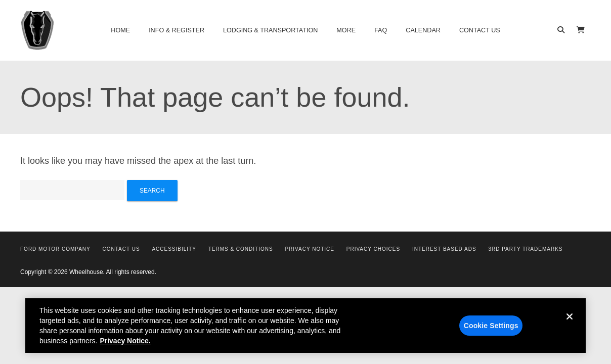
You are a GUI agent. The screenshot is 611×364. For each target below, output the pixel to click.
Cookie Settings (491, 329)
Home (120, 30)
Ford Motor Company (55, 249)
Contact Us (480, 30)
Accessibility (174, 249)
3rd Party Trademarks (525, 249)
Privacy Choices (373, 249)
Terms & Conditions (241, 249)
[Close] (570, 328)
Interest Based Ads (444, 249)
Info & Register (177, 30)
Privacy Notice (310, 249)
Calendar (423, 30)
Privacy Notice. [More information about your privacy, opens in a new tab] (125, 344)
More (346, 30)
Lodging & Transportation (270, 30)
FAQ (381, 30)
